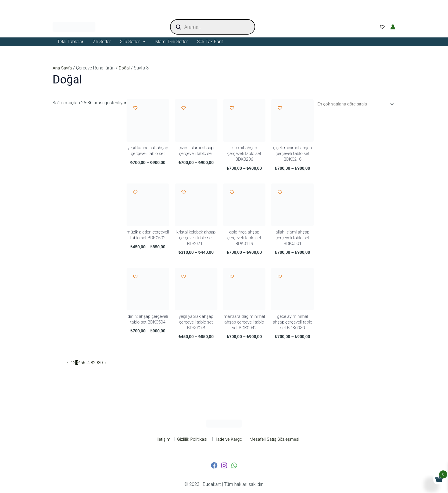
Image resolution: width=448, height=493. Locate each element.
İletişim (161, 439)
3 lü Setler (133, 42)
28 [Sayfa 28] (92, 369)
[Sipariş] (353, 104)
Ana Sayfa (63, 68)
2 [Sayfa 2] (75, 369)
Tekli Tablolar (70, 42)
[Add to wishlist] (135, 108)
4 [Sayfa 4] (80, 369)
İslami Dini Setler (171, 42)
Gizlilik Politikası (190, 439)
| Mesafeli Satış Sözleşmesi (274, 439)
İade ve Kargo (230, 439)
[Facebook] (214, 465)
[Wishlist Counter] (382, 27)
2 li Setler (102, 42)
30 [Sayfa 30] (102, 369)
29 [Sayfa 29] (97, 369)
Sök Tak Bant (210, 42)
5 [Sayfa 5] (82, 369)
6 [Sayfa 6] (85, 369)
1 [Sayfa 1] (72, 369)
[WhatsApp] (234, 465)
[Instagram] (224, 465)
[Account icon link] (393, 27)
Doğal (125, 68)
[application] (143, 42)
